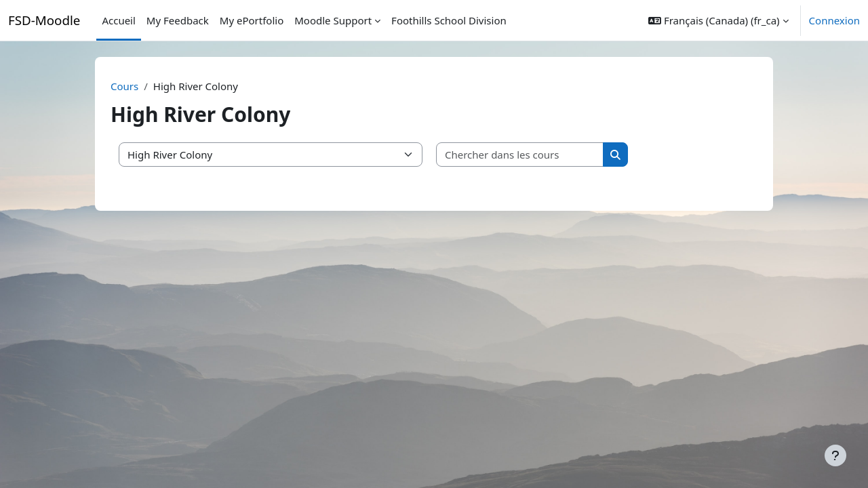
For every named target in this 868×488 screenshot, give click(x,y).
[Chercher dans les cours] (520, 155)
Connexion (834, 20)
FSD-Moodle (44, 20)
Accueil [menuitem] (118, 20)
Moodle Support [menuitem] (333, 20)
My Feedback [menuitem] (178, 20)
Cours (124, 86)
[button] (718, 20)
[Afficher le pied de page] (835, 455)
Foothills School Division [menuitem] (449, 20)
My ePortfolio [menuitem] (252, 20)
